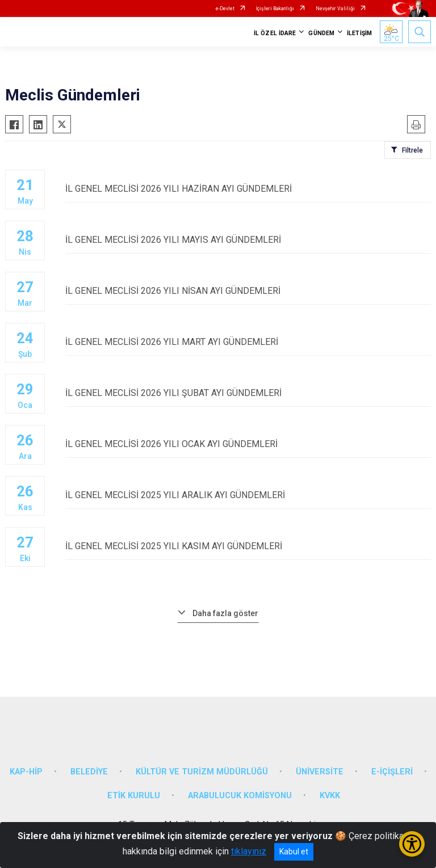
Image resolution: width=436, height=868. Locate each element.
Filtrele (412, 150)
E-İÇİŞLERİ (392, 772)
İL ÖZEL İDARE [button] (275, 33)
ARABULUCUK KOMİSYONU (240, 796)
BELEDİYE (89, 772)
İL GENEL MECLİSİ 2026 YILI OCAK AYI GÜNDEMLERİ (248, 444)
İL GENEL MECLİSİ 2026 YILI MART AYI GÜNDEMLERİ (248, 342)
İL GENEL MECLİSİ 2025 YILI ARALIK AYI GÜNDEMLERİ (248, 495)
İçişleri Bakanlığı (275, 9)
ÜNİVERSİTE (320, 772)
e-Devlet (225, 9)
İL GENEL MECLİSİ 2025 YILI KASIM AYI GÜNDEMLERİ (248, 546)
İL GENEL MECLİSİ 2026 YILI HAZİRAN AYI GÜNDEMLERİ (248, 189)
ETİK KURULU (134, 796)
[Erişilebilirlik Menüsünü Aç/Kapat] (412, 844)
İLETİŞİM (359, 33)
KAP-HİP (26, 772)
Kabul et (294, 852)
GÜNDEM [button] (321, 33)
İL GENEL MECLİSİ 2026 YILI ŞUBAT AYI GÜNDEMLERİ (248, 393)
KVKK (330, 796)
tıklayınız (249, 851)
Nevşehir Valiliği (335, 9)
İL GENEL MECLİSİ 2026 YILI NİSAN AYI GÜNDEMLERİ (248, 291)
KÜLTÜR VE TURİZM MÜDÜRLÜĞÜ (202, 772)
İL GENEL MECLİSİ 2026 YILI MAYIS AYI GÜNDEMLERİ (248, 240)
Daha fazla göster (225, 613)
